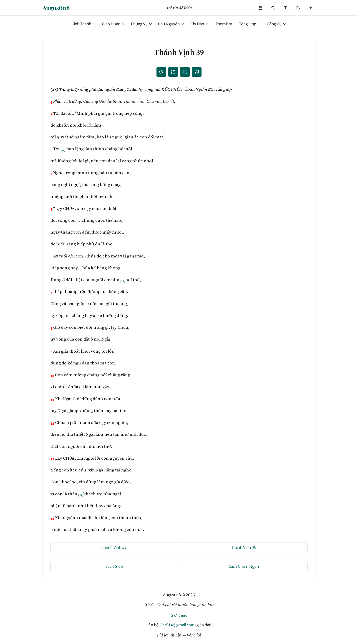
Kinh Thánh (84, 24)
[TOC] (185, 72)
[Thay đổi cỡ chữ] (286, 8)
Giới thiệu (179, 615)
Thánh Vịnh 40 (244, 547)
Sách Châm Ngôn (244, 566)
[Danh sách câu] (161, 72)
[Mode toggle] (298, 8)
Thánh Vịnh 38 (114, 547)
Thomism (224, 24)
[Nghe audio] (197, 72)
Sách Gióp (114, 566)
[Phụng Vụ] (261, 8)
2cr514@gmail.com (177, 625)
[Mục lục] (173, 72)
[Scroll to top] (311, 8)
